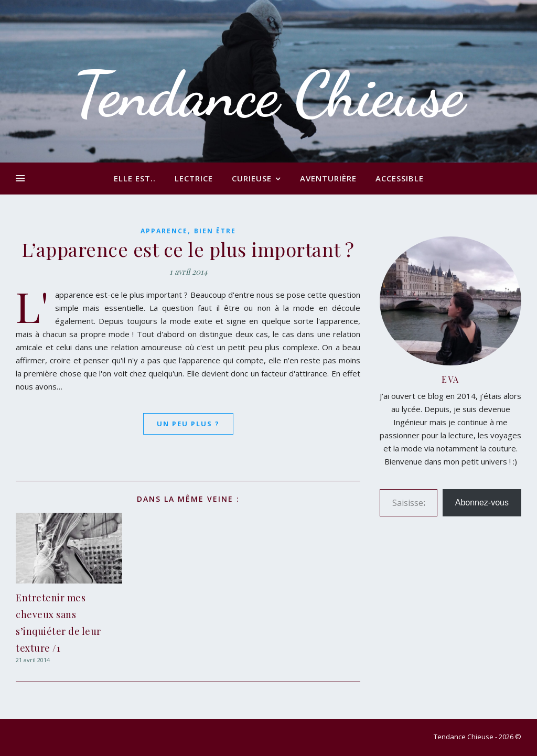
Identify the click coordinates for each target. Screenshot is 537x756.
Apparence (164, 231)
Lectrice (194, 178)
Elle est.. (135, 178)
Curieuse (252, 178)
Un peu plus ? (188, 424)
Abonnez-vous (482, 503)
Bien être (215, 231)
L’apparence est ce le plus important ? (188, 249)
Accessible (400, 178)
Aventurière (328, 178)
